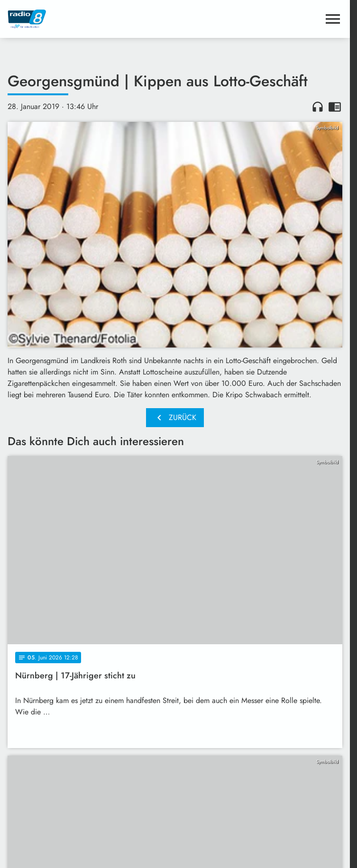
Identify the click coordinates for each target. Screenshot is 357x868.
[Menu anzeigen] (333, 19)
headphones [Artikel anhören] (318, 107)
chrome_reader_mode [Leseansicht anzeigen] (335, 107)
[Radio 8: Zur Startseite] (91, 19)
